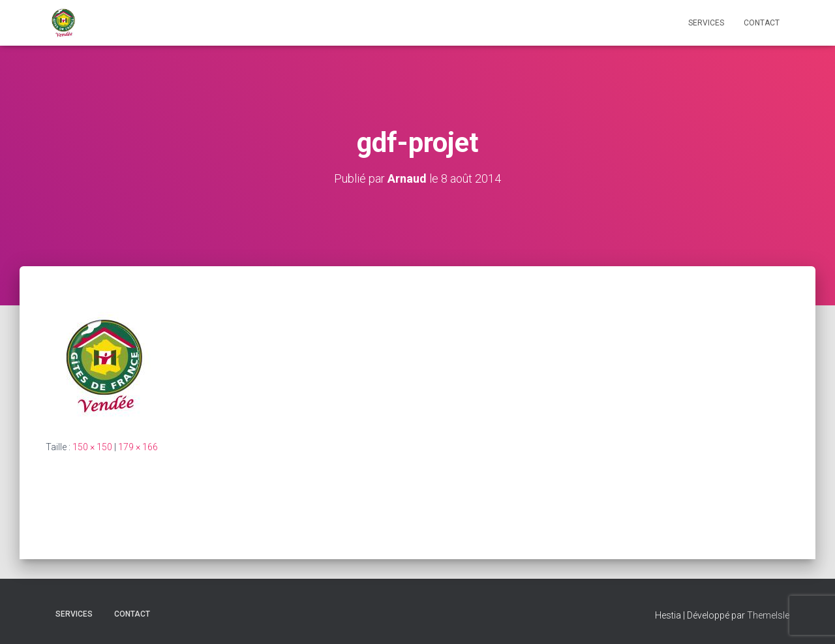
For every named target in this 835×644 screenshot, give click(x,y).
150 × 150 (92, 447)
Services (706, 23)
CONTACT (762, 23)
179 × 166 (138, 447)
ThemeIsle (768, 615)
